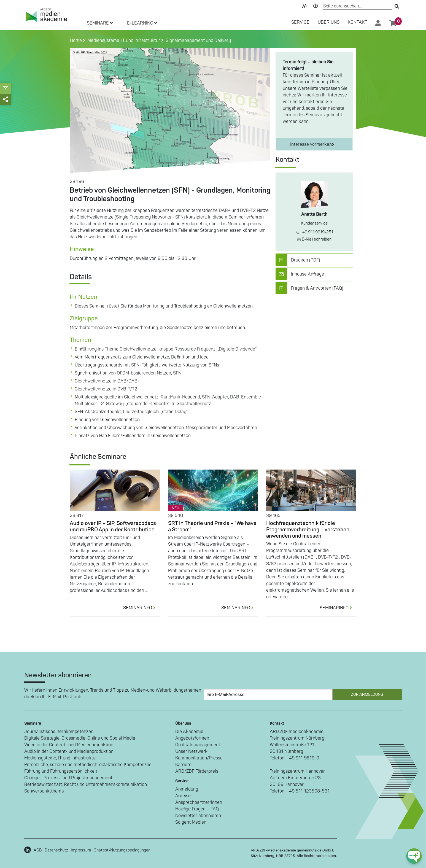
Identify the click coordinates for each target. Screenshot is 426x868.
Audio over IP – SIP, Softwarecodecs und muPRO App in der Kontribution (113, 526)
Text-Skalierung (304, 6)
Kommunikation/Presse (199, 758)
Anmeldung (187, 789)
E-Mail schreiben (314, 239)
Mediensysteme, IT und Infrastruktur (61, 758)
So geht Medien (191, 822)
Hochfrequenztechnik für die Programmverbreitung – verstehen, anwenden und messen (308, 530)
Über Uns (329, 22)
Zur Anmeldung (367, 695)
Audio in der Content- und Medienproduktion (69, 751)
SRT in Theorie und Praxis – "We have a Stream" (212, 526)
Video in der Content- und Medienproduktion (69, 745)
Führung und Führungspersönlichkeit (61, 771)
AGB (38, 850)
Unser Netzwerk (191, 751)
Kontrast (316, 6)
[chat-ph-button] (414, 856)
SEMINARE (100, 23)
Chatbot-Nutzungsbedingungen (122, 850)
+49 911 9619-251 (314, 232)
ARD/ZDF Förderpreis (197, 771)
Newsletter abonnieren (198, 816)
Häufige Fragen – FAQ (197, 809)
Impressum (81, 850)
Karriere (183, 765)
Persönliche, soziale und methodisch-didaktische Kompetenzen (88, 765)
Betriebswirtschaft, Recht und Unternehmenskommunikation (86, 785)
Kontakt (357, 22)
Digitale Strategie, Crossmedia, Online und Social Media (80, 738)
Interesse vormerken (312, 144)
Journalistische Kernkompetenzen (59, 732)
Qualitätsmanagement (198, 745)
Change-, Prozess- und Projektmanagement (68, 778)
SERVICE (300, 22)
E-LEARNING (142, 23)
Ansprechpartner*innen (199, 802)
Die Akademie (189, 732)
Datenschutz (56, 850)
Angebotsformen (192, 738)
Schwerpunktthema (44, 791)
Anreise (183, 796)
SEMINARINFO (141, 608)
